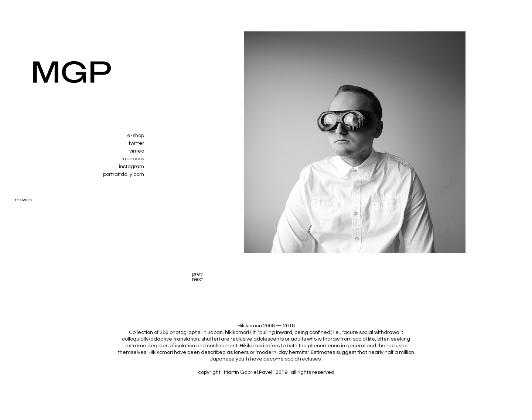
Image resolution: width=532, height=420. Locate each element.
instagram (132, 167)
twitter (136, 143)
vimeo (137, 151)
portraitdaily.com (124, 174)
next (197, 279)
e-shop (136, 136)
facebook (133, 159)
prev (197, 274)
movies (23, 200)
